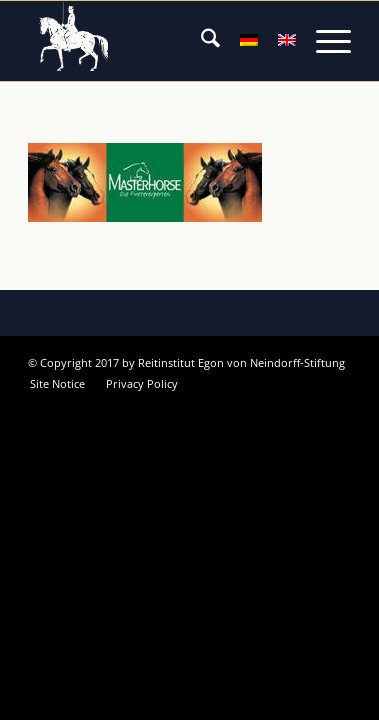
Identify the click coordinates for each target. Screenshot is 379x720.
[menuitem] (200, 41)
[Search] (200, 41)
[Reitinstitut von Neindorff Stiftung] (157, 41)
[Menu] (323, 41)
